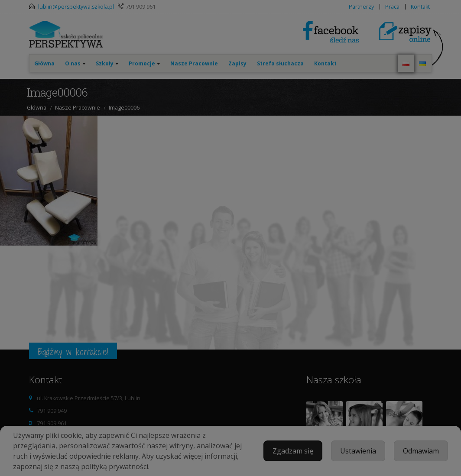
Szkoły (105, 63)
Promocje (142, 63)
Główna (44, 63)
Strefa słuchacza (280, 63)
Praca (392, 7)
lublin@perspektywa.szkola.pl (76, 7)
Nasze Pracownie (194, 63)
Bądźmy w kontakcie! (73, 352)
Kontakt (420, 7)
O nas (73, 63)
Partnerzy (361, 7)
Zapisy (237, 63)
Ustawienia (358, 451)
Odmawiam (421, 451)
